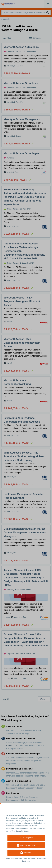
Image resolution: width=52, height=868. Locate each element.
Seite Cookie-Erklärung (20, 831)
